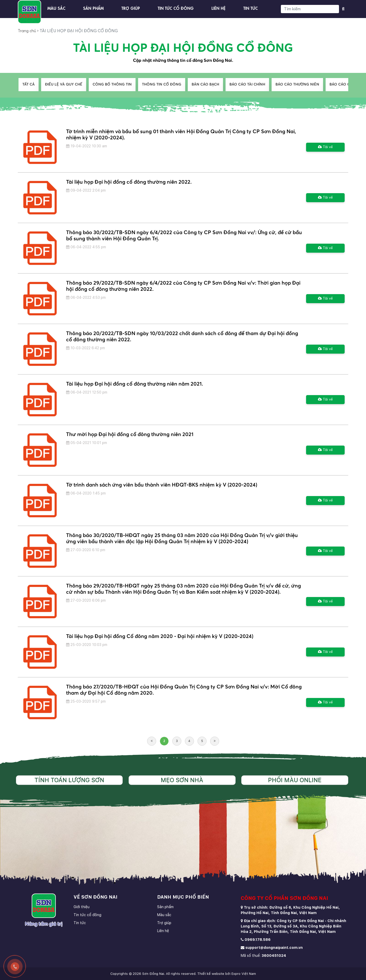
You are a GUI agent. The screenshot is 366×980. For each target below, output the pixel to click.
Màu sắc (56, 8)
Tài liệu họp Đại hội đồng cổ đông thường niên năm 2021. (135, 384)
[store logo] (29, 12)
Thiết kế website (211, 974)
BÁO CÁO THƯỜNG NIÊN (297, 84)
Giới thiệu (82, 907)
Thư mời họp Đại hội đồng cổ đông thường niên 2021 (130, 434)
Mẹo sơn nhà (182, 780)
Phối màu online (295, 780)
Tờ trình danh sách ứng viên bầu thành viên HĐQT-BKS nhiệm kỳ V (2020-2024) (162, 485)
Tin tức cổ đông (176, 8)
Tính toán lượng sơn (69, 780)
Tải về (325, 147)
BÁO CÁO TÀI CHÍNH (247, 84)
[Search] (310, 9)
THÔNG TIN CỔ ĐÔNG (162, 84)
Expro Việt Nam (244, 974)
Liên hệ (218, 8)
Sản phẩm (93, 8)
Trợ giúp (131, 8)
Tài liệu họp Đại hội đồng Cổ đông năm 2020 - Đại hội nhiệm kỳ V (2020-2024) (160, 636)
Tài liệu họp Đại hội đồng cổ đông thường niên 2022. (129, 182)
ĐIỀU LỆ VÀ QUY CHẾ (64, 84)
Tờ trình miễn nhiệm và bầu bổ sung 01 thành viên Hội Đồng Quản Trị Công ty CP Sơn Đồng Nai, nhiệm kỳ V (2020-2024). (181, 135)
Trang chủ (27, 31)
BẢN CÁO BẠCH (205, 84)
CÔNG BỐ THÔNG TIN (112, 84)
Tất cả (29, 84)
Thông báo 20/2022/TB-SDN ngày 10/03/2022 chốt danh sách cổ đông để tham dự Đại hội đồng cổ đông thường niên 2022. (182, 337)
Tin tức (251, 8)
